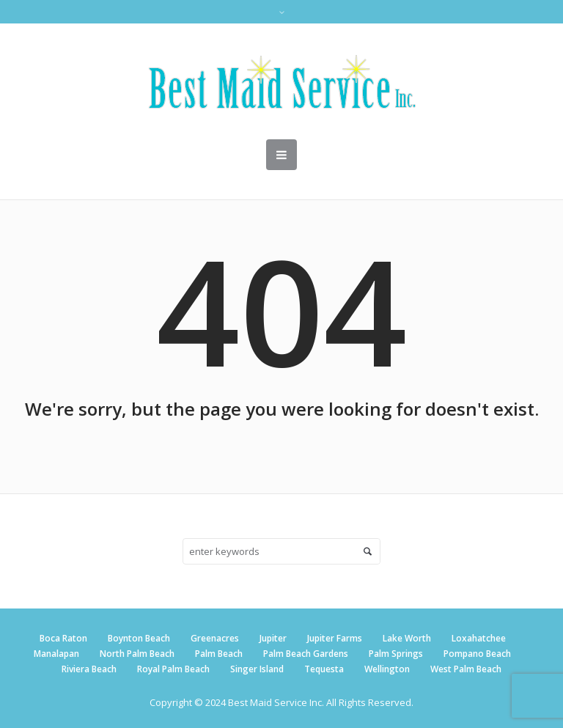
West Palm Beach (466, 669)
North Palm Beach (137, 654)
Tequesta (324, 669)
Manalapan (56, 654)
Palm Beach (219, 654)
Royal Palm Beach (173, 669)
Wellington (387, 669)
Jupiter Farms (335, 638)
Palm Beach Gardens (306, 654)
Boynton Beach (139, 638)
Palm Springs (396, 654)
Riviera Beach (89, 669)
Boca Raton (63, 638)
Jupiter (273, 638)
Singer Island (257, 669)
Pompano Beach (477, 654)
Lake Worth (407, 638)
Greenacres (215, 638)
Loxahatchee (479, 638)
